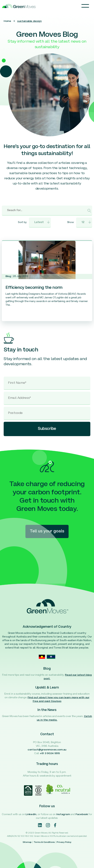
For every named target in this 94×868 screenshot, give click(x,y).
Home (7, 21)
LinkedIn (31, 814)
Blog (8, 276)
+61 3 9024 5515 (50, 753)
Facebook (82, 814)
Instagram (63, 814)
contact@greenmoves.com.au (47, 750)
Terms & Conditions (44, 842)
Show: (71, 222)
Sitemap (27, 842)
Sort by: (22, 222)
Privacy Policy (64, 842)
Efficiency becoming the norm (34, 288)
